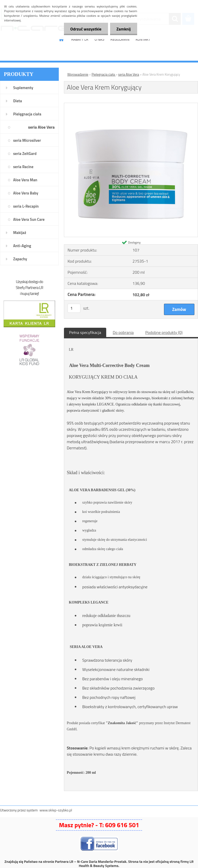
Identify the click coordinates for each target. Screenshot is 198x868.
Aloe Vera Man (25, 180)
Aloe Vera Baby (26, 193)
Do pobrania (123, 332)
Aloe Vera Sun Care (29, 219)
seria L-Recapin (26, 206)
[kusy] (74, 308)
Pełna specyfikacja (85, 332)
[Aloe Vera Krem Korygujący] (131, 105)
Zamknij (124, 29)
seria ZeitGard (25, 154)
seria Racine (23, 167)
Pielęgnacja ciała (27, 114)
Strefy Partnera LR (29, 287)
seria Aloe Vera (41, 127)
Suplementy (23, 88)
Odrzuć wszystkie (86, 29)
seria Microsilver (27, 140)
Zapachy (20, 259)
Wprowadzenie (78, 74)
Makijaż (20, 233)
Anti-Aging (22, 246)
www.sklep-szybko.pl (56, 810)
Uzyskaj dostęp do (29, 281)
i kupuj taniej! (29, 293)
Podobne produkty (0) (164, 332)
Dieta (18, 101)
